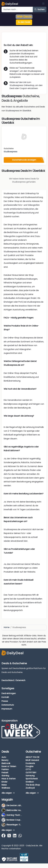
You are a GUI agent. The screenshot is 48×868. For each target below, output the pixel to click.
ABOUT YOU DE (32, 757)
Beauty (5, 760)
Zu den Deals (24, 22)
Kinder (4, 782)
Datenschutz (8, 705)
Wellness (6, 788)
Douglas (30, 766)
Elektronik (6, 763)
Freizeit (5, 773)
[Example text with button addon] (17, 9)
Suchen (40, 9)
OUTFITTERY (31, 773)
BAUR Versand (32, 760)
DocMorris (30, 763)
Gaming (5, 776)
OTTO (28, 769)
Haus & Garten (9, 779)
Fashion (5, 769)
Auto (4, 757)
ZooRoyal (30, 788)
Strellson (30, 782)
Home (7, 627)
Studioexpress (10, 152)
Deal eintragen (9, 693)
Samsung (30, 776)
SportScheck (32, 779)
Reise (4, 785)
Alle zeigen (8, 793)
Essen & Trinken (9, 766)
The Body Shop (33, 785)
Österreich (20, 680)
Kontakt (5, 697)
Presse (5, 701)
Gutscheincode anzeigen (24, 160)
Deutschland (8, 680)
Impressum (7, 709)
